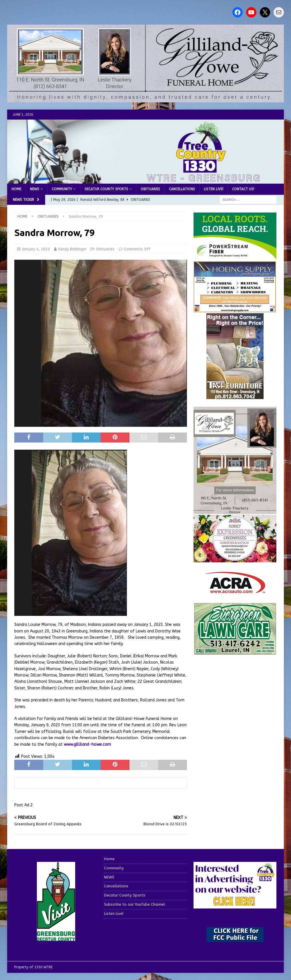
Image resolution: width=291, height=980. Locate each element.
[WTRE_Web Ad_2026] (235, 256)
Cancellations (182, 189)
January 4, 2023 (36, 249)
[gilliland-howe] (235, 511)
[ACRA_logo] (235, 590)
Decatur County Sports (106, 189)
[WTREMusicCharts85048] (235, 559)
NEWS (35, 189)
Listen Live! (214, 189)
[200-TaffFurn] (235, 395)
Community (62, 189)
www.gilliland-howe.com (87, 744)
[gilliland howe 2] (145, 99)
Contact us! (243, 189)
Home (16, 189)
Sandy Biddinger (72, 249)
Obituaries (150, 189)
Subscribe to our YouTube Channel (134, 904)
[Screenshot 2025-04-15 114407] (235, 652)
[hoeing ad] (235, 309)
